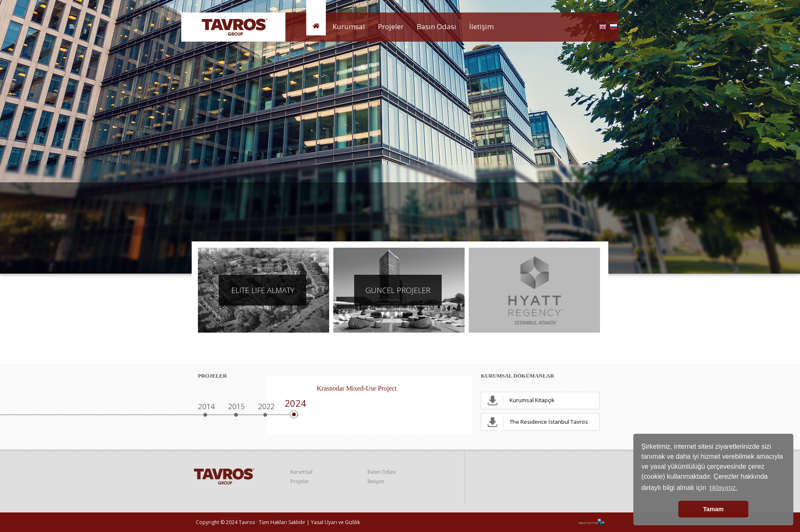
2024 (295, 403)
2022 (266, 406)
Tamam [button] (713, 509)
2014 (206, 406)
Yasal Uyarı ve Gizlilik (335, 522)
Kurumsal (349, 26)
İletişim (481, 26)
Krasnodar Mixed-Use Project (357, 389)
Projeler (391, 26)
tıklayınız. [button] (723, 488)
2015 (236, 406)
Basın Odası (436, 26)
